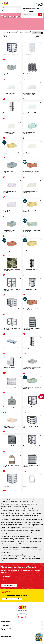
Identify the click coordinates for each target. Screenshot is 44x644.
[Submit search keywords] (40, 15)
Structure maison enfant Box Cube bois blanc (32, 486)
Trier (4, 37)
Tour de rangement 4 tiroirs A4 (10, 113)
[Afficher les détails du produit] (12, 48)
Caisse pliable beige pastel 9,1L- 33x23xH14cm (30, 192)
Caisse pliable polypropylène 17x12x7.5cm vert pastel (9, 94)
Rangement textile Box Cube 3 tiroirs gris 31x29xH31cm (12, 447)
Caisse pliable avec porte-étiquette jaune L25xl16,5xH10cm (32, 211)
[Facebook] (15, 617)
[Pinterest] (25, 617)
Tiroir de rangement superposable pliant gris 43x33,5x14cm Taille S (32, 368)
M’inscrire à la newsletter (9, 585)
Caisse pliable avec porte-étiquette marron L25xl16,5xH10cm (11, 251)
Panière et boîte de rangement (10, 33)
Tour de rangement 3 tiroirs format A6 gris (11, 309)
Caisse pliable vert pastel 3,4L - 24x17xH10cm (30, 114)
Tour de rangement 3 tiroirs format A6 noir (32, 427)
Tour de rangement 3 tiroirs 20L (30, 289)
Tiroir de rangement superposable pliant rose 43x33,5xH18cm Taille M (11, 427)
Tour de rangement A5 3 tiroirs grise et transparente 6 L (11, 290)
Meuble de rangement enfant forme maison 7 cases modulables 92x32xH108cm (11, 407)
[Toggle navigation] (2, 4)
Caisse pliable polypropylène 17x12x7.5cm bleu (9, 74)
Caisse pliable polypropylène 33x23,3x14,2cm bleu (9, 231)
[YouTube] (22, 617)
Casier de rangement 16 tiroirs (9, 387)
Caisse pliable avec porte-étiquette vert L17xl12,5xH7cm (32, 231)
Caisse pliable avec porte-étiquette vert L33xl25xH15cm (32, 388)
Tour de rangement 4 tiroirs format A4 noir (11, 55)
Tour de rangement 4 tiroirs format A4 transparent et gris (11, 486)
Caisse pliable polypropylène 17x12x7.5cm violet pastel (29, 94)
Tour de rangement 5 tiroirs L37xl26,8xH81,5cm (29, 349)
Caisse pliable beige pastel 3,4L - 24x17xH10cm (30, 153)
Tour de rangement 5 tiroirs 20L (30, 270)
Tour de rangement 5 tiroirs (29, 54)
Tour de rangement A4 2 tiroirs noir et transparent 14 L (32, 466)
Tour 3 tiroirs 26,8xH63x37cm (9, 368)
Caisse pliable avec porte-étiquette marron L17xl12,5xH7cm (31, 172)
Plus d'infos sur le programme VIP (12, 599)
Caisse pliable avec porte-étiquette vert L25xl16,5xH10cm (12, 270)
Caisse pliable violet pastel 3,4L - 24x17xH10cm (10, 211)
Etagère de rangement (25, 33)
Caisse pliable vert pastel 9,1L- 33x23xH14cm (30, 133)
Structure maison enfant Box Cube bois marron (11, 466)
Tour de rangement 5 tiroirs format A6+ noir (32, 447)
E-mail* (3, 575)
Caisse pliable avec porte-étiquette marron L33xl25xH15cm (31, 309)
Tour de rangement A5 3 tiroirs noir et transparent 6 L (31, 407)
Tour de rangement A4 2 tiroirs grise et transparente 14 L (11, 329)
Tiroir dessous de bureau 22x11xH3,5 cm (12, 348)
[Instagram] (19, 617)
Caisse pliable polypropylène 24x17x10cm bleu (9, 172)
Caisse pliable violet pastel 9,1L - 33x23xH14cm (10, 192)
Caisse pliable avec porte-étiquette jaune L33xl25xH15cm (32, 251)
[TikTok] (29, 617)
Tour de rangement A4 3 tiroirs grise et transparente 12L (32, 329)
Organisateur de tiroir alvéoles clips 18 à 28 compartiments (32, 74)
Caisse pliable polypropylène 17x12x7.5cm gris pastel (9, 133)
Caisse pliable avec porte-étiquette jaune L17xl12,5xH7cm (12, 153)
